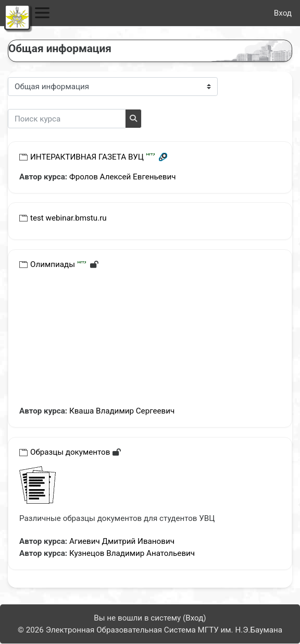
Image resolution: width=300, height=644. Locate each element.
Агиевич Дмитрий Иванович (122, 541)
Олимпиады (53, 264)
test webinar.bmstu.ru (68, 218)
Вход (283, 13)
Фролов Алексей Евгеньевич (123, 177)
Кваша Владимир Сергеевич (122, 411)
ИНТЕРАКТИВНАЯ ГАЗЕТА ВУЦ (87, 157)
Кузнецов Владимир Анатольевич (132, 553)
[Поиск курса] (67, 119)
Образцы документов (70, 452)
